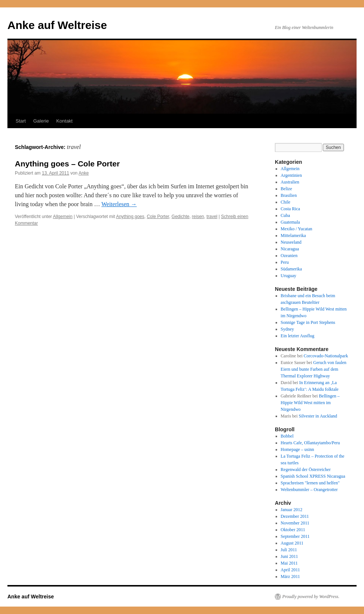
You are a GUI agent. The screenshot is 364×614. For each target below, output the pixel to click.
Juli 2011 (289, 550)
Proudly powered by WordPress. (311, 597)
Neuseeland (291, 242)
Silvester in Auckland (318, 416)
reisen (198, 217)
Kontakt (64, 121)
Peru (285, 262)
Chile (286, 202)
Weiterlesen (119, 204)
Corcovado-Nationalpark (326, 356)
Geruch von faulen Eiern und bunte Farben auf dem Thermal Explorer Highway (314, 369)
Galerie (41, 121)
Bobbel (287, 436)
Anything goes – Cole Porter (67, 164)
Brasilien (289, 195)
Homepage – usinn (298, 449)
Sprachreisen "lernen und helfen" (310, 483)
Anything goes (130, 217)
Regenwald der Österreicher (306, 470)
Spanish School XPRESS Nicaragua (313, 476)
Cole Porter (158, 217)
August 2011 (292, 543)
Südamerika (291, 269)
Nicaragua (290, 249)
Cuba (285, 215)
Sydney (287, 329)
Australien (290, 182)
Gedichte (181, 217)
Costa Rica (290, 209)
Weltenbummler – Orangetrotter (309, 490)
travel (212, 217)
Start (21, 121)
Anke (83, 173)
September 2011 (295, 536)
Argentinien (291, 175)
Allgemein (63, 217)
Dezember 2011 (295, 516)
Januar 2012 (292, 510)
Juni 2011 (290, 556)
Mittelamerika (293, 235)
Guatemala (290, 222)
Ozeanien (289, 256)
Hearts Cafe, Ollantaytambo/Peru (311, 443)
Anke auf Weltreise (57, 25)
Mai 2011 (289, 563)
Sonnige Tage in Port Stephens (308, 322)
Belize (287, 189)
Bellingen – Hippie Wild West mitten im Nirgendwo (310, 403)
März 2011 (290, 576)
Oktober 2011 (293, 530)
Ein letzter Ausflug (298, 336)
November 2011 (295, 523)
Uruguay (289, 276)
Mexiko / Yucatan (297, 229)
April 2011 (290, 570)
